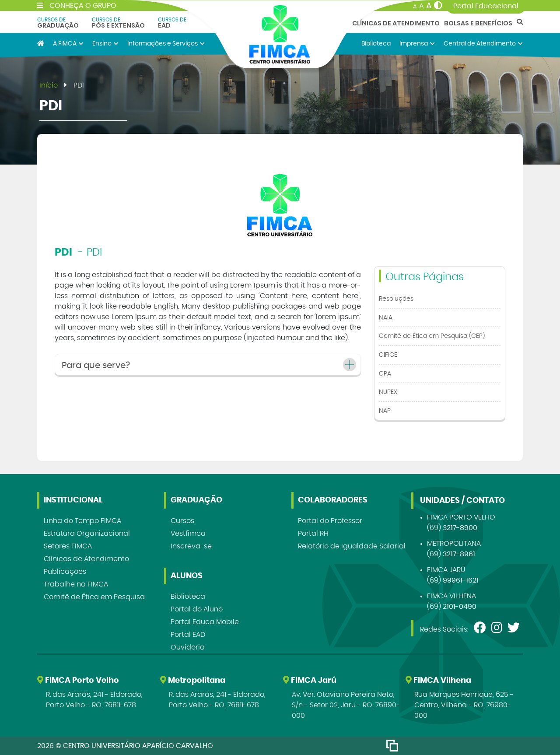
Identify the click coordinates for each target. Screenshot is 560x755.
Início (49, 85)
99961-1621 (461, 580)
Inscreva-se (191, 546)
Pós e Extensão (118, 23)
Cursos (182, 521)
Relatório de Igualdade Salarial (352, 546)
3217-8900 (460, 528)
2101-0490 (460, 607)
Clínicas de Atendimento (396, 23)
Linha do (82, 521)
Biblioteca (376, 44)
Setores (68, 546)
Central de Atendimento (483, 44)
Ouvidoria (188, 647)
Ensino (105, 44)
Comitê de (94, 597)
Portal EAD (188, 635)
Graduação (58, 23)
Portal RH (313, 534)
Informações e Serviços (166, 44)
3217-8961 (459, 554)
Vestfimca (188, 534)
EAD (172, 23)
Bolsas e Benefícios (478, 23)
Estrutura (87, 534)
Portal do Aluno (197, 609)
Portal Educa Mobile (205, 622)
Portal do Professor (330, 521)
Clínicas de (86, 559)
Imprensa (417, 44)
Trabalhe (76, 584)
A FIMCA (68, 44)
